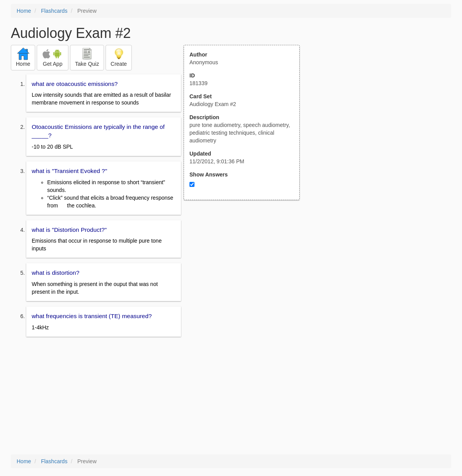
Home (24, 11)
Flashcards (54, 11)
